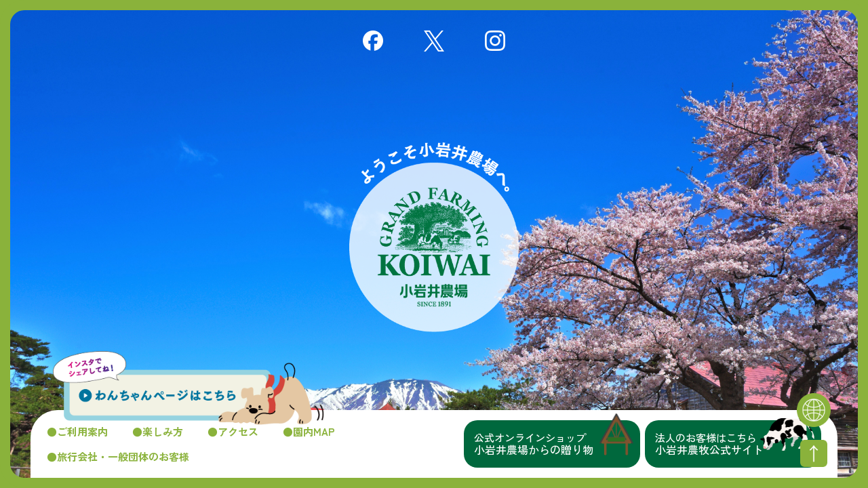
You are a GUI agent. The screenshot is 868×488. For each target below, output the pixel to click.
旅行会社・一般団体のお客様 (123, 456)
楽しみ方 (163, 431)
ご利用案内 (82, 431)
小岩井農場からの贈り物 (557, 444)
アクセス (238, 431)
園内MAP (314, 431)
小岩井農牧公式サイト (738, 444)
